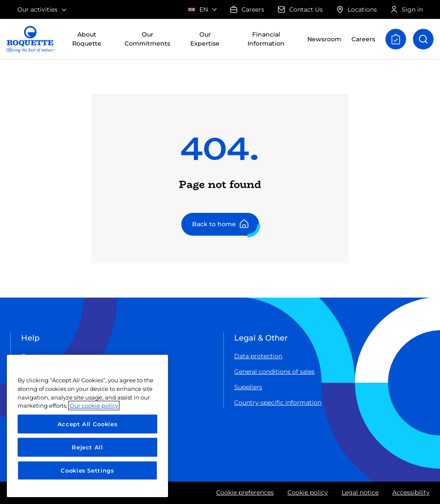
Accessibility (411, 492)
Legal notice (360, 492)
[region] (87, 426)
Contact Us (300, 9)
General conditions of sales (274, 372)
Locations (357, 9)
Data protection (258, 356)
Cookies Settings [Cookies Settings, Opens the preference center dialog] (87, 470)
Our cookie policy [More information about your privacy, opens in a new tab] (94, 406)
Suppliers (248, 387)
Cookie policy (308, 492)
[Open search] (423, 39)
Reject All (87, 447)
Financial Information (266, 39)
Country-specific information (278, 403)
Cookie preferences (245, 492)
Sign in (407, 9)
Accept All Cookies (88, 424)
